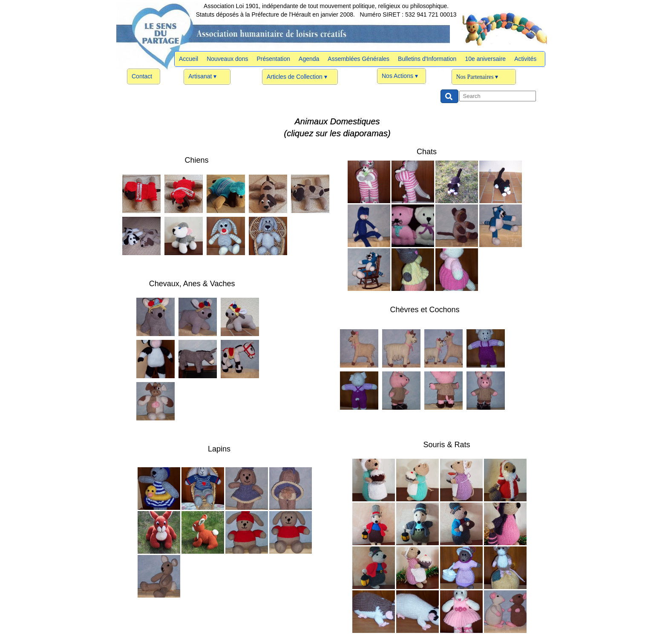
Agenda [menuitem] (309, 59)
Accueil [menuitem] (189, 59)
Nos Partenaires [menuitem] (477, 77)
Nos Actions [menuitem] (400, 76)
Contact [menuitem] (142, 76)
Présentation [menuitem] (273, 59)
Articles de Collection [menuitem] (297, 77)
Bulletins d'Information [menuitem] (427, 59)
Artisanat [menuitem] (202, 77)
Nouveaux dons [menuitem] (227, 59)
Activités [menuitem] (525, 59)
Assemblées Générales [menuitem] (358, 59)
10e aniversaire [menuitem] (485, 59)
